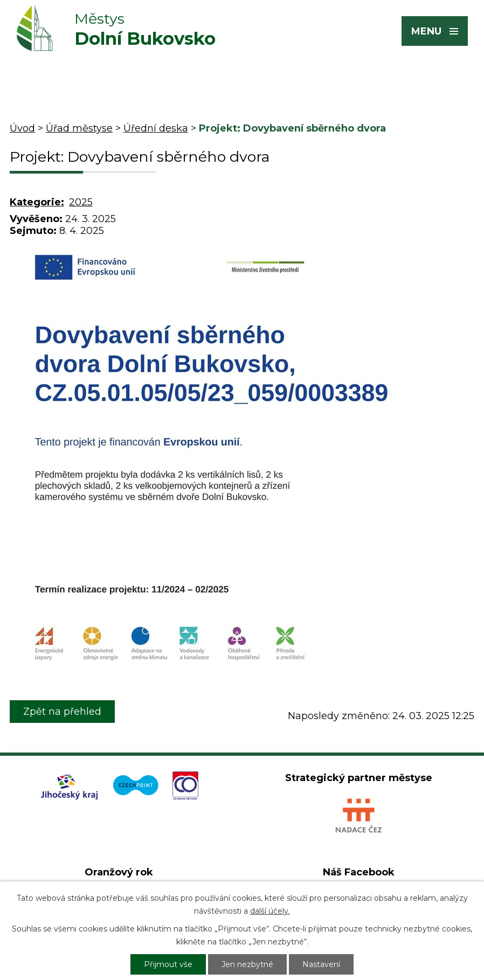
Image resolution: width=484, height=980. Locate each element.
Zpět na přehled (62, 712)
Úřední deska (156, 128)
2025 (81, 202)
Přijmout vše (168, 964)
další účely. (270, 911)
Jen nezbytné (247, 964)
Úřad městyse (79, 128)
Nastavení (321, 964)
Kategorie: (37, 202)
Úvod (22, 128)
